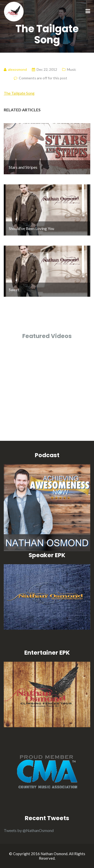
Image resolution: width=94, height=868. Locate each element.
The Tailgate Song (19, 93)
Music (72, 69)
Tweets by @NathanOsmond (29, 830)
